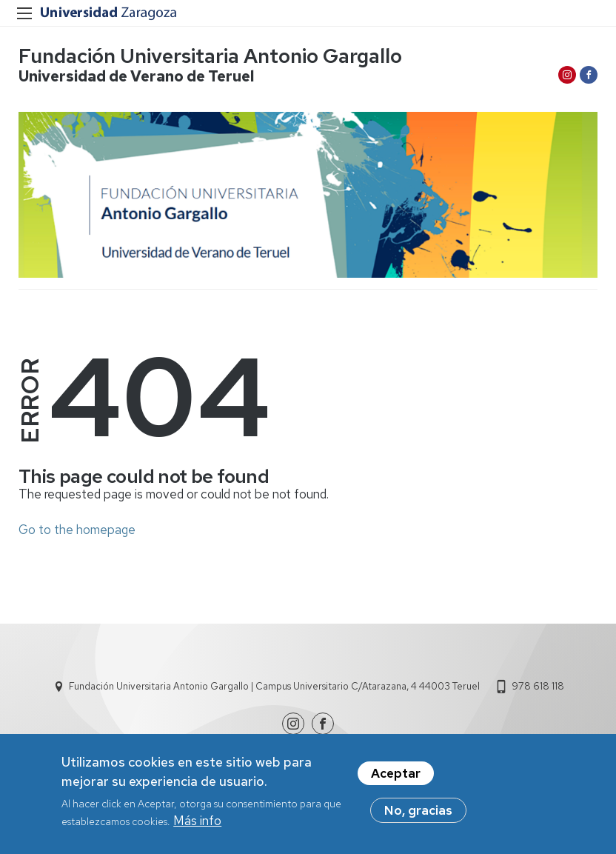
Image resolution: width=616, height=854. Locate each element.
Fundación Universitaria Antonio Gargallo (210, 56)
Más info (197, 825)
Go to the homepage (77, 530)
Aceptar (396, 778)
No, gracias (418, 815)
